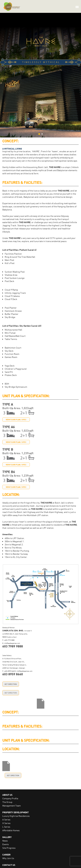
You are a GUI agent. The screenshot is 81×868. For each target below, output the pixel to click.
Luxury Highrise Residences (16, 816)
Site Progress (9, 848)
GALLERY (7, 837)
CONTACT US (9, 865)
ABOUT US (7, 795)
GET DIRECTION (11, 684)
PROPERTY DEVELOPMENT (16, 812)
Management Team (12, 806)
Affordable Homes (11, 830)
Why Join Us (8, 858)
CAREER (6, 855)
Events (6, 844)
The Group (7, 802)
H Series (6, 823)
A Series (6, 820)
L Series (6, 827)
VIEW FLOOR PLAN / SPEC (16, 420)
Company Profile (10, 798)
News (5, 841)
